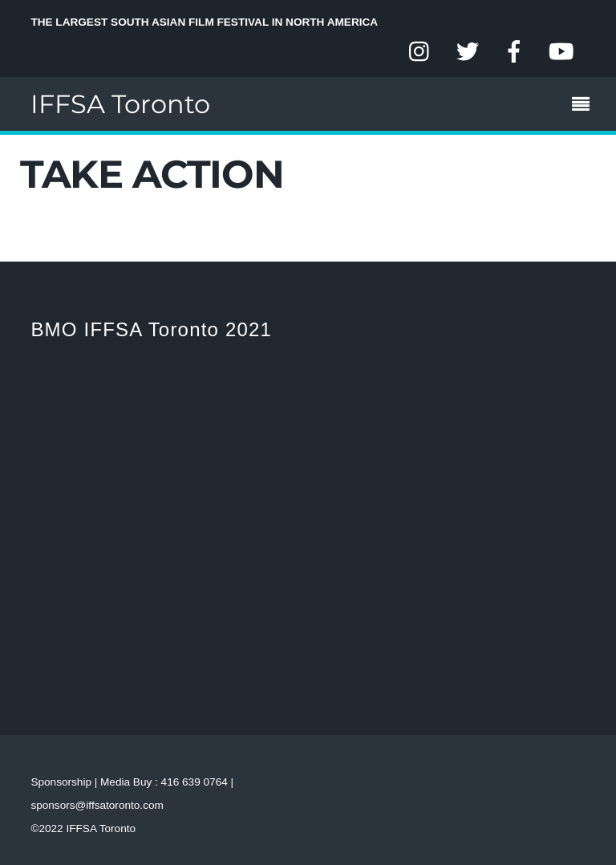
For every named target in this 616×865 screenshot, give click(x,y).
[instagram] (420, 53)
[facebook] (514, 53)
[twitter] (468, 53)
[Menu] (585, 106)
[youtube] (561, 53)
